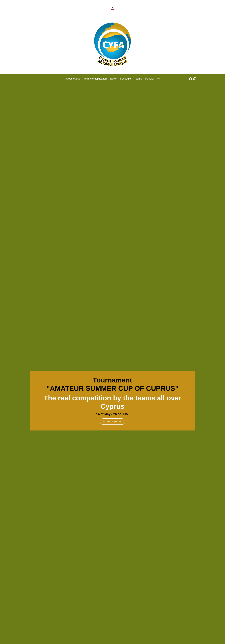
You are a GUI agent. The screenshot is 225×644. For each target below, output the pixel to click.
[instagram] (195, 79)
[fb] (190, 79)
